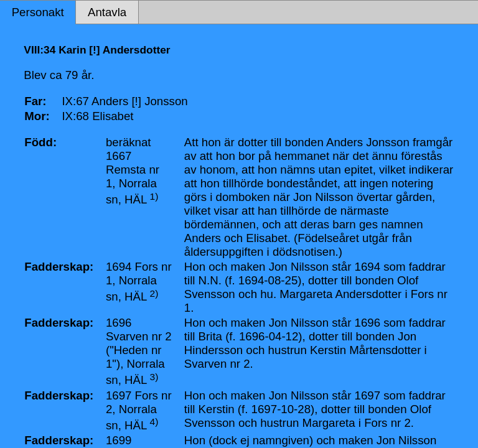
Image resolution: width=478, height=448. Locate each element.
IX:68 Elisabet (97, 116)
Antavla (107, 12)
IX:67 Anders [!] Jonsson (124, 101)
